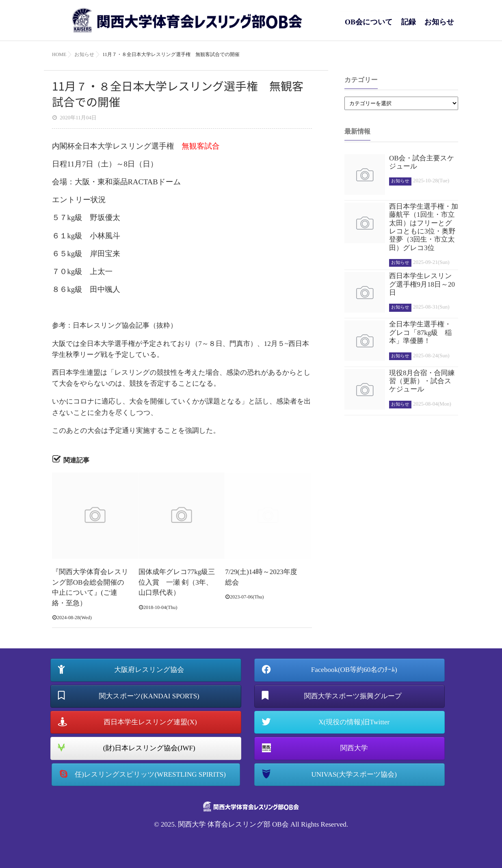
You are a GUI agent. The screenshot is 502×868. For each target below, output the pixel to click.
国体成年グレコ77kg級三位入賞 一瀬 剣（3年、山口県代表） (177, 582)
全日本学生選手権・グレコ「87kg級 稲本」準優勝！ (420, 333)
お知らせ (439, 26)
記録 (409, 26)
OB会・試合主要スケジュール (422, 162)
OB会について (369, 26)
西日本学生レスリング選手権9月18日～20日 (422, 284)
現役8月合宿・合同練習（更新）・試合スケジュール (422, 381)
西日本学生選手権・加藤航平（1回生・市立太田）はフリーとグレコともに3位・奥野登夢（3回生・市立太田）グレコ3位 (424, 227)
